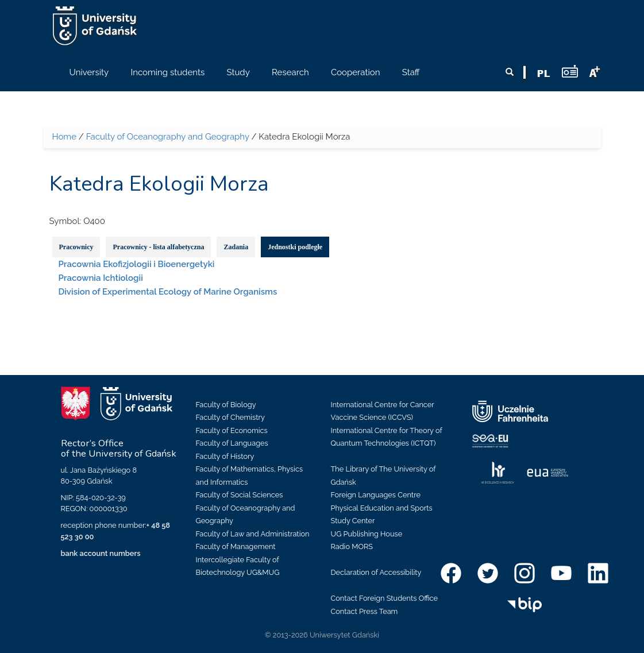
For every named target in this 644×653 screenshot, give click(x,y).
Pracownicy (76, 247)
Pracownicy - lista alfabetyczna (158, 247)
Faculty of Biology (226, 405)
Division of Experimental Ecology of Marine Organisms (168, 292)
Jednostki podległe (295, 247)
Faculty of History (225, 456)
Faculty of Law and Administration (253, 534)
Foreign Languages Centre (376, 495)
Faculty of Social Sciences (240, 495)
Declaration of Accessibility (376, 572)
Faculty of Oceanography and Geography (168, 137)
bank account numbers (101, 553)
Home (64, 137)
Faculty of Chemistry (230, 417)
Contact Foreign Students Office (385, 598)
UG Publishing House (367, 534)
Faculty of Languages (232, 443)
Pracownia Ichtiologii (101, 278)
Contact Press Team (365, 611)
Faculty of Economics (232, 430)
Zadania (236, 247)
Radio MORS (352, 546)
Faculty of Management (236, 546)
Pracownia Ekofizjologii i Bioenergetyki (137, 264)
